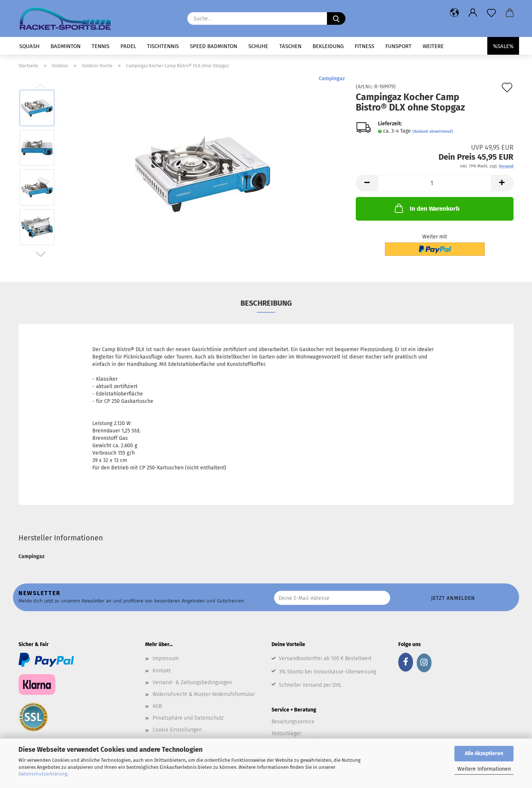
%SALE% (503, 46)
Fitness (364, 46)
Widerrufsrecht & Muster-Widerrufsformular (204, 694)
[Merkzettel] (491, 13)
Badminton (66, 46)
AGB (157, 706)
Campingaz (332, 79)
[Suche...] (336, 18)
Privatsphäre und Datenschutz (188, 718)
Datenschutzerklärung (43, 774)
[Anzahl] (435, 183)
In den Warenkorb (426, 208)
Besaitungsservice (293, 722)
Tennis (100, 46)
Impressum (166, 658)
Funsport (398, 46)
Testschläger (286, 733)
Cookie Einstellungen (177, 730)
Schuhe (258, 46)
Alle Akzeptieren (484, 753)
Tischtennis (163, 46)
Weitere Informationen (484, 769)
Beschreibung (266, 303)
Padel (128, 46)
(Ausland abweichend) (433, 131)
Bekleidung (328, 46)
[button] (454, 13)
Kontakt (162, 671)
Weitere (433, 46)
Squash (29, 46)
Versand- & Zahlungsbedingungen (192, 682)
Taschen (290, 46)
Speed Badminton (214, 46)
